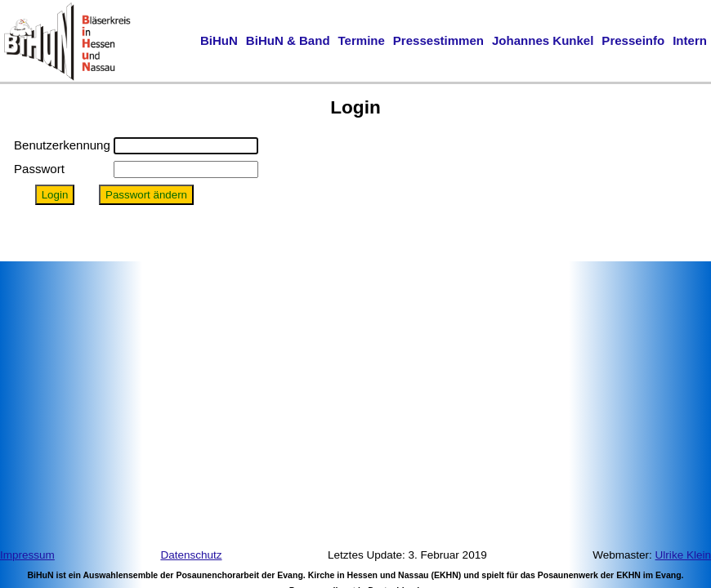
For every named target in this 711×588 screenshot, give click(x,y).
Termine (362, 40)
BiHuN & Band (288, 40)
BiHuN (219, 40)
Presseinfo (633, 40)
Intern (690, 40)
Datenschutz (191, 555)
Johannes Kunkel (543, 40)
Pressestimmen (438, 40)
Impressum (27, 555)
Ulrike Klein (683, 555)
